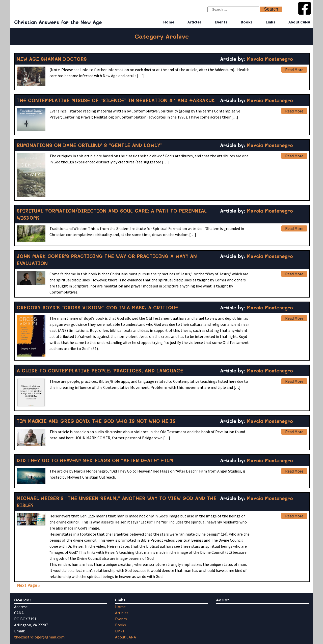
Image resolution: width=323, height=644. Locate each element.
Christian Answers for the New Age (58, 22)
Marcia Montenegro (270, 59)
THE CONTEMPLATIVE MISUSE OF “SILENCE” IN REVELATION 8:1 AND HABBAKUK (116, 100)
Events (221, 22)
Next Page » (29, 585)
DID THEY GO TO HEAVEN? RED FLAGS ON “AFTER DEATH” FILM (95, 460)
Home (169, 22)
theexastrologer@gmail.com (39, 637)
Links (271, 22)
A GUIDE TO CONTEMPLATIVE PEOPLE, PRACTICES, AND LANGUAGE (100, 371)
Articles (195, 22)
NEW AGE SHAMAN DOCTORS (52, 59)
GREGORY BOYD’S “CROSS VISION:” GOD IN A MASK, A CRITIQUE (97, 308)
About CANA (299, 22)
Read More (294, 70)
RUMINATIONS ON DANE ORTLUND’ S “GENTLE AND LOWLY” (90, 145)
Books (247, 22)
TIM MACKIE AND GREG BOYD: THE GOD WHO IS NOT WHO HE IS (96, 421)
